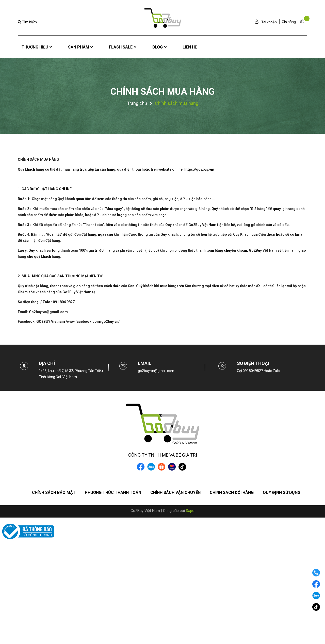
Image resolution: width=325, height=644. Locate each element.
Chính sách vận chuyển (175, 493)
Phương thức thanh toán (113, 493)
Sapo (190, 511)
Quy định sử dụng (282, 493)
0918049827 (253, 371)
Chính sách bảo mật (54, 493)
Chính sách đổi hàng (232, 493)
